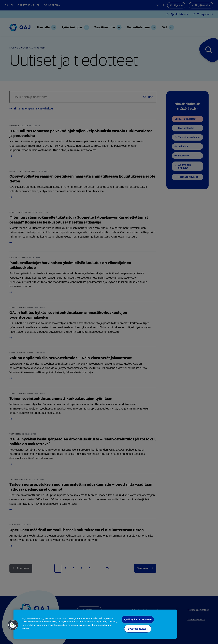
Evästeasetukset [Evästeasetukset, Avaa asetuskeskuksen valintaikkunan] (138, 629)
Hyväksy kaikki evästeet (138, 619)
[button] (13, 625)
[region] (95, 624)
